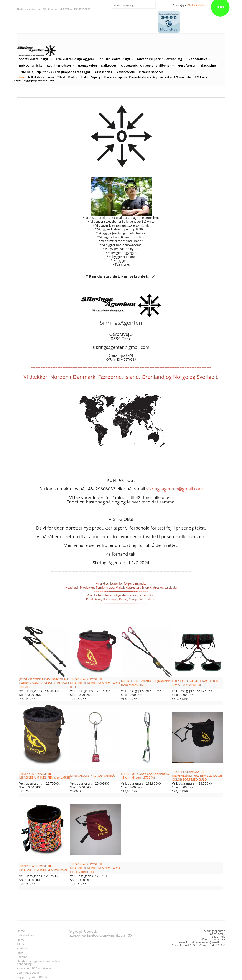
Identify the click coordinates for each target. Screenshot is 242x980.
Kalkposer (109, 65)
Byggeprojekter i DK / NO (39, 80)
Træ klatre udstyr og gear (75, 59)
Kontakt (73, 77)
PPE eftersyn (187, 65)
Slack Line (208, 65)
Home (21, 77)
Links (85, 77)
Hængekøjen (87, 65)
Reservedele (126, 72)
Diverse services (151, 72)
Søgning (96, 77)
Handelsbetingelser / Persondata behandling (130, 77)
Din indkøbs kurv (198, 5)
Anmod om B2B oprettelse (176, 77)
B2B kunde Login (28, 973)
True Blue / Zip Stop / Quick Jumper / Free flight (55, 72)
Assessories (103, 72)
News (51, 77)
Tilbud (61, 77)
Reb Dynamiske (31, 65)
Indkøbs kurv (36, 77)
